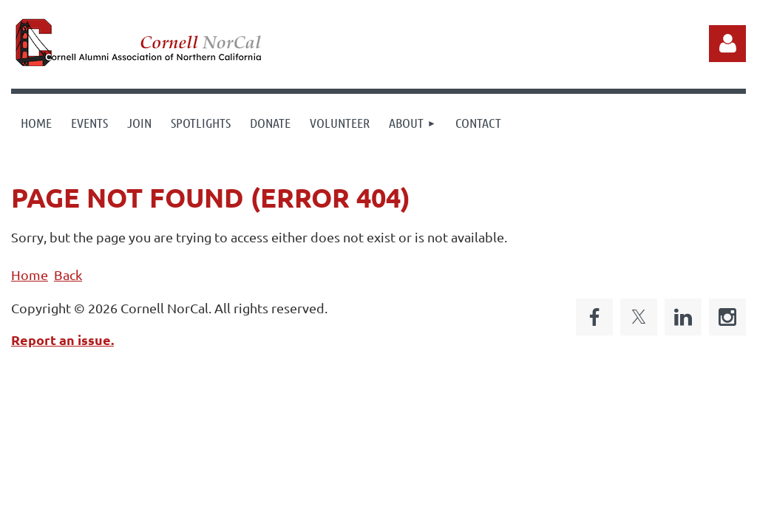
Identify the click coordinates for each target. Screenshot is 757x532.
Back (68, 274)
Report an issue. (62, 340)
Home (30, 274)
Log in (727, 44)
